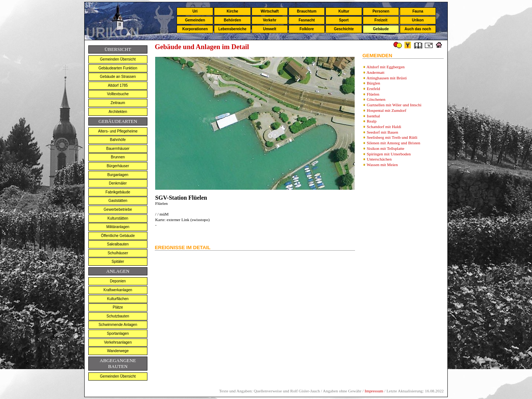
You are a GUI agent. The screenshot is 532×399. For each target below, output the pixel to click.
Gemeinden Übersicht (118, 59)
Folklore (307, 29)
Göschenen (376, 99)
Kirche (232, 11)
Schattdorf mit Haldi (384, 127)
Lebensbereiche (232, 29)
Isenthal (374, 116)
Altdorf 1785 (118, 85)
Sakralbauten (118, 244)
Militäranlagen (118, 227)
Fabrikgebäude (118, 192)
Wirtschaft (270, 11)
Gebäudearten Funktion (118, 68)
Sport (344, 20)
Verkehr (270, 20)
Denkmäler (118, 183)
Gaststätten (118, 201)
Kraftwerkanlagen (118, 290)
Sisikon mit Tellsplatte (386, 148)
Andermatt (375, 72)
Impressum (374, 391)
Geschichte (344, 29)
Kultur (344, 11)
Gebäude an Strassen (118, 77)
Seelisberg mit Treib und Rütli (392, 137)
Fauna (418, 11)
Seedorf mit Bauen (383, 132)
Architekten (118, 112)
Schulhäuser (118, 253)
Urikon (418, 20)
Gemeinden (195, 20)
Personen (381, 11)
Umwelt (270, 29)
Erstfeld (374, 89)
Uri (195, 11)
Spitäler (118, 262)
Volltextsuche (118, 94)
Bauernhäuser (118, 149)
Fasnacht (307, 20)
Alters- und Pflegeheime (118, 131)
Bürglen (374, 83)
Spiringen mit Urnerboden (389, 154)
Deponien (118, 281)
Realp (372, 121)
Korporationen (195, 29)
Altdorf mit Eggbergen (386, 67)
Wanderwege (118, 351)
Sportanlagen (118, 333)
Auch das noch (418, 29)
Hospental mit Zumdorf (387, 110)
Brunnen (118, 157)
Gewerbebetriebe (118, 209)
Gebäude (381, 29)
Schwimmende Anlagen (118, 325)
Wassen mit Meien (382, 165)
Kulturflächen (118, 299)
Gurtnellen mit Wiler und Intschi (394, 105)
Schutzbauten (118, 316)
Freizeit (381, 20)
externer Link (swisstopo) (187, 220)
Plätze (118, 307)
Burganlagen (118, 175)
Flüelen (373, 94)
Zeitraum (118, 103)
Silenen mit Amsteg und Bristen (394, 143)
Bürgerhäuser (118, 166)
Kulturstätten (118, 218)
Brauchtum (307, 11)
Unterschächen (379, 159)
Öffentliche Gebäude (118, 236)
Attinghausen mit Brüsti (387, 78)
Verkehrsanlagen (118, 342)
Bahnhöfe (118, 140)
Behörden (233, 20)
